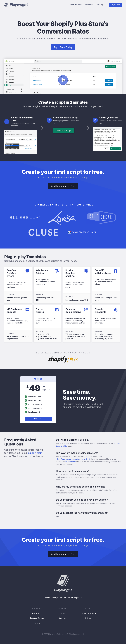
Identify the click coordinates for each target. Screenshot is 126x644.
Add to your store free (63, 186)
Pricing (100, 5)
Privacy (89, 618)
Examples (89, 5)
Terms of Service (89, 613)
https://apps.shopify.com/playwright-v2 (73, 459)
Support (63, 618)
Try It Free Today (63, 47)
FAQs (63, 613)
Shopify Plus (71, 462)
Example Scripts (37, 618)
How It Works (76, 5)
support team (35, 453)
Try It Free (115, 5)
